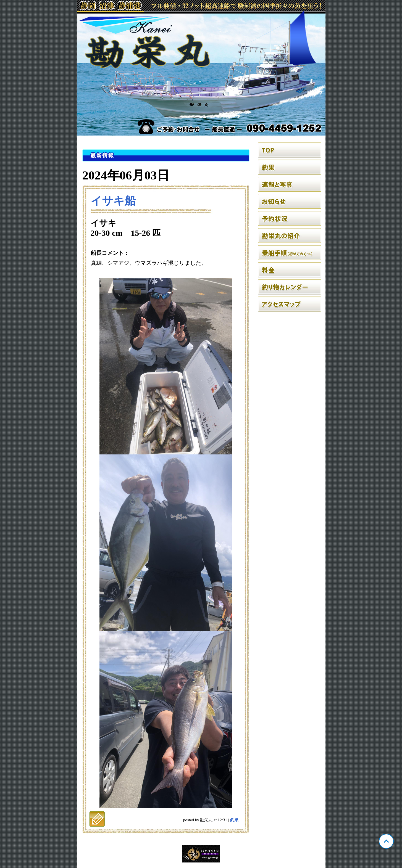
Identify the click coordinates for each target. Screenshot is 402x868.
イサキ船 (113, 201)
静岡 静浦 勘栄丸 (201, 68)
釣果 (234, 820)
